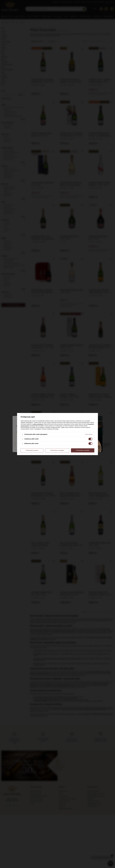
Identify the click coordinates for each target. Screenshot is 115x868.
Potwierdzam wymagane (57, 450)
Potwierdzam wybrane (32, 450)
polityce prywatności (38, 424)
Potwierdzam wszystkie (83, 450)
